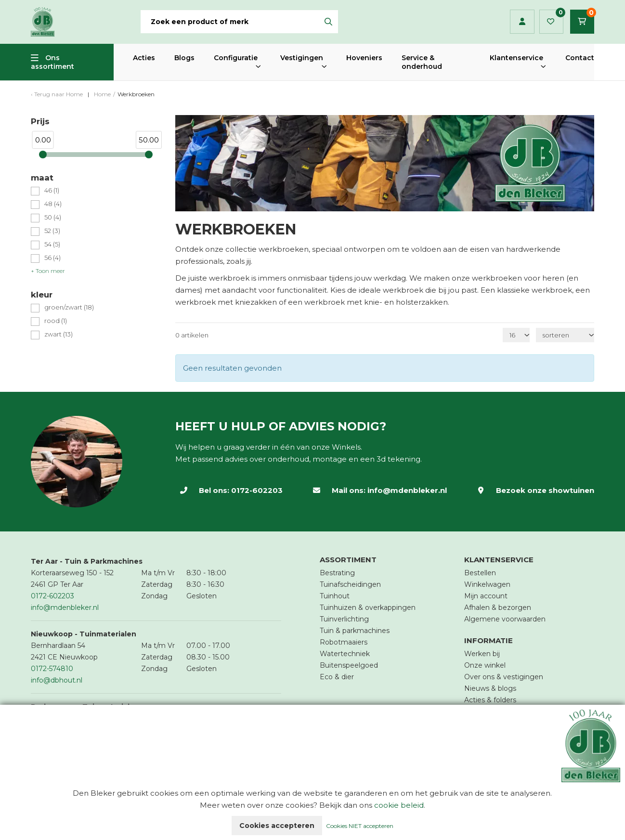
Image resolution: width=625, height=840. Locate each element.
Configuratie (236, 58)
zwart (59, 334)
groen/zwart (69, 307)
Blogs (184, 58)
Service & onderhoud (422, 62)
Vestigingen (302, 58)
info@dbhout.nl (57, 680)
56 (52, 258)
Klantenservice (516, 58)
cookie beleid (399, 805)
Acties (144, 58)
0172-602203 (257, 490)
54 (52, 244)
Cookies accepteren (277, 826)
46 (52, 190)
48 (53, 204)
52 (52, 231)
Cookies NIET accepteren (360, 826)
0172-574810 (52, 669)
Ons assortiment (52, 62)
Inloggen (522, 22)
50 (53, 217)
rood (56, 321)
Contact (580, 58)
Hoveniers (364, 58)
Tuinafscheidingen (350, 584)
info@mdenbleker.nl (407, 490)
